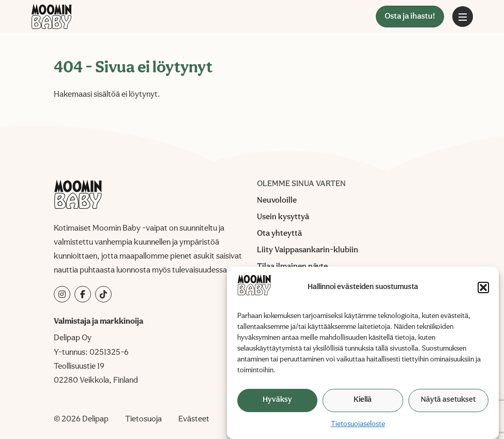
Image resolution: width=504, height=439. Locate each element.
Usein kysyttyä (283, 217)
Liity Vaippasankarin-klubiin (308, 250)
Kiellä (363, 400)
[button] (483, 287)
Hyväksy (277, 400)
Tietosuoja (143, 419)
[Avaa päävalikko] (463, 17)
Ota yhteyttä (279, 234)
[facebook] (83, 294)
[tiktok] (103, 294)
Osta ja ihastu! (410, 17)
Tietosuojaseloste (358, 424)
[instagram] (62, 294)
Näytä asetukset (448, 400)
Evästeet (194, 419)
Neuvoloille (277, 201)
